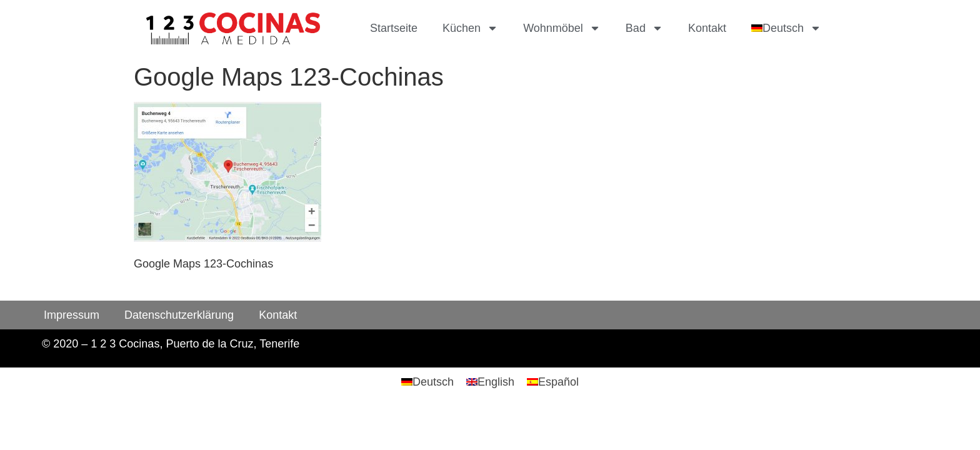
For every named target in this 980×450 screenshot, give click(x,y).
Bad (644, 28)
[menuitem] (786, 28)
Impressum (72, 315)
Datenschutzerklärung (179, 315)
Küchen (470, 28)
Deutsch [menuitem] (433, 382)
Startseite (394, 28)
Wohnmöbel (562, 28)
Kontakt (707, 28)
